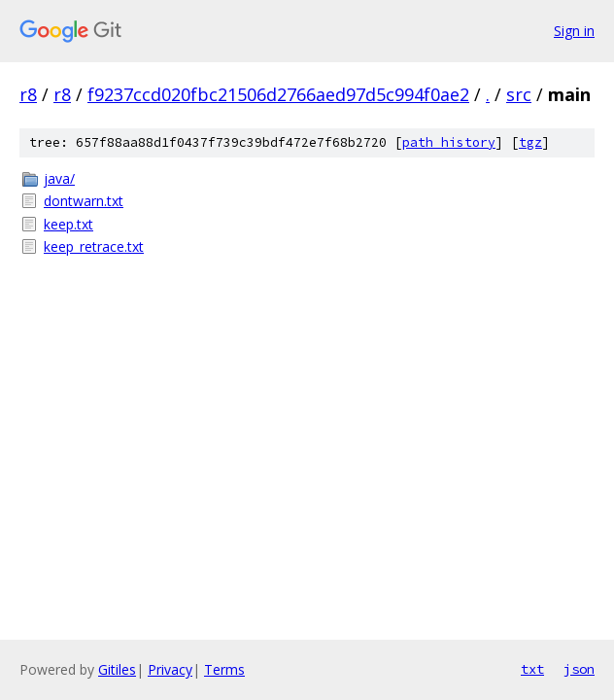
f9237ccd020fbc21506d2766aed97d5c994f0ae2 (278, 94)
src (519, 94)
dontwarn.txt (84, 201)
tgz (530, 142)
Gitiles (117, 669)
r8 (28, 94)
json (579, 669)
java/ (59, 178)
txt (532, 669)
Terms (224, 669)
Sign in (574, 31)
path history (449, 142)
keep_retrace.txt (94, 246)
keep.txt (68, 224)
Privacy (170, 669)
